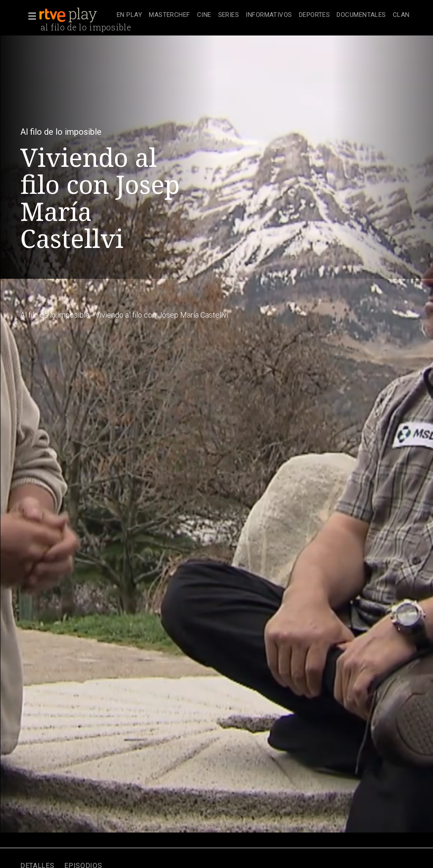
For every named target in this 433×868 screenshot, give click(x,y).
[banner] (76, 15)
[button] (30, 16)
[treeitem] (129, 15)
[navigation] (263, 15)
